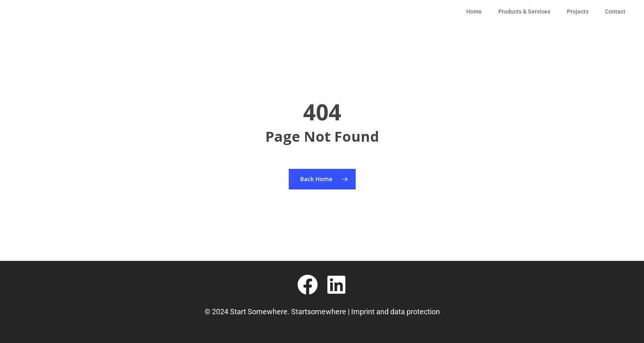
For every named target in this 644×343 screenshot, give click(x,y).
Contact (615, 12)
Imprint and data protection (395, 312)
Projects (578, 12)
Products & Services (524, 12)
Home (474, 12)
